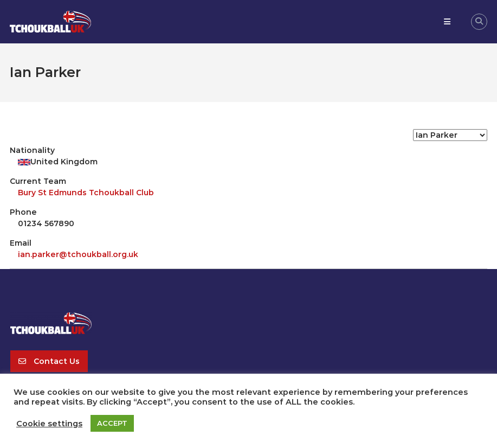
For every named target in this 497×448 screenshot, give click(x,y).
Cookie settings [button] (49, 424)
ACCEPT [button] (112, 423)
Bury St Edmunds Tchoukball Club (86, 193)
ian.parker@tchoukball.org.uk (78, 254)
